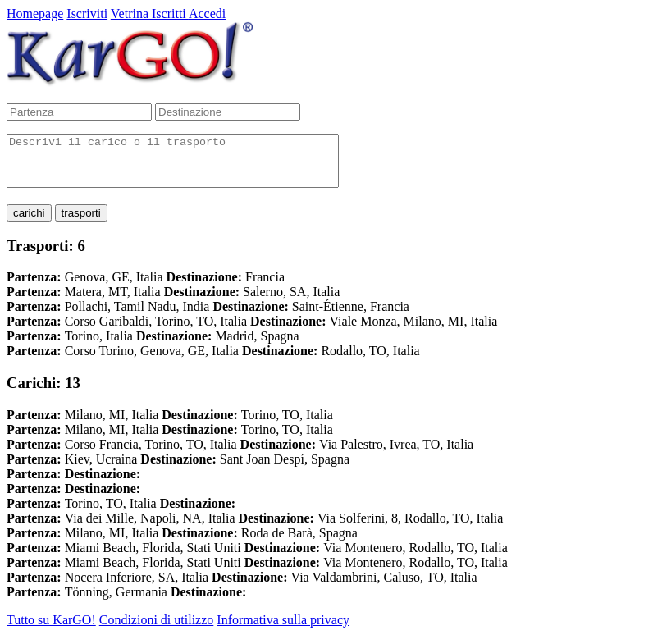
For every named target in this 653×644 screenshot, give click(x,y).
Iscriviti (87, 14)
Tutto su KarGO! (51, 630)
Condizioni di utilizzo (157, 630)
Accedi (207, 14)
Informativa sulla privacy (283, 630)
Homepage (35, 14)
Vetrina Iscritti (150, 14)
